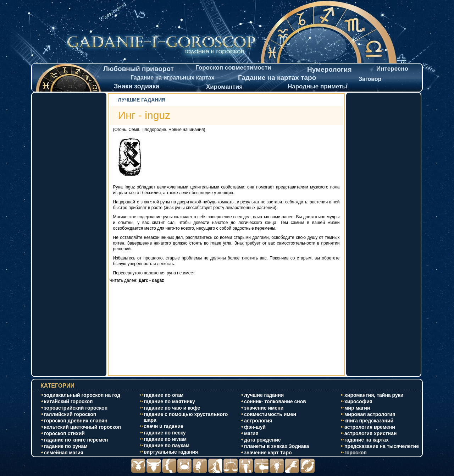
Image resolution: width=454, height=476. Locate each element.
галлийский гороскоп (70, 414)
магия (251, 433)
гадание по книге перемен (76, 440)
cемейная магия (64, 453)
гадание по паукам (167, 445)
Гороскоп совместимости (233, 68)
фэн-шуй (255, 427)
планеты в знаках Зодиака (276, 446)
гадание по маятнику (169, 401)
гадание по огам (164, 395)
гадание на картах (367, 440)
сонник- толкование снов (275, 401)
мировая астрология (370, 414)
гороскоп (356, 453)
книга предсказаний (369, 421)
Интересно (392, 69)
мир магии (357, 408)
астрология (258, 421)
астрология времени (370, 427)
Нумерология (330, 69)
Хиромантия (224, 87)
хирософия (358, 401)
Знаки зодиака (137, 86)
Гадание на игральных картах (173, 78)
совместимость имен (270, 414)
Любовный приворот (139, 69)
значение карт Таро (268, 453)
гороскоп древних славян (76, 421)
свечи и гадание (164, 426)
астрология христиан (370, 433)
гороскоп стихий (64, 433)
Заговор (370, 79)
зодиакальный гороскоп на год (82, 395)
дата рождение (262, 440)
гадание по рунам (66, 446)
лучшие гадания (264, 395)
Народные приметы (317, 86)
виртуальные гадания (171, 452)
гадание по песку (165, 433)
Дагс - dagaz (151, 280)
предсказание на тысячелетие (382, 446)
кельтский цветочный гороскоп (82, 427)
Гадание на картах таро (277, 78)
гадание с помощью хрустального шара (186, 417)
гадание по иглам (165, 439)
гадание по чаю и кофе (172, 408)
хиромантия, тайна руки (374, 395)
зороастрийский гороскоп (76, 408)
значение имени (264, 408)
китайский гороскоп (68, 401)
